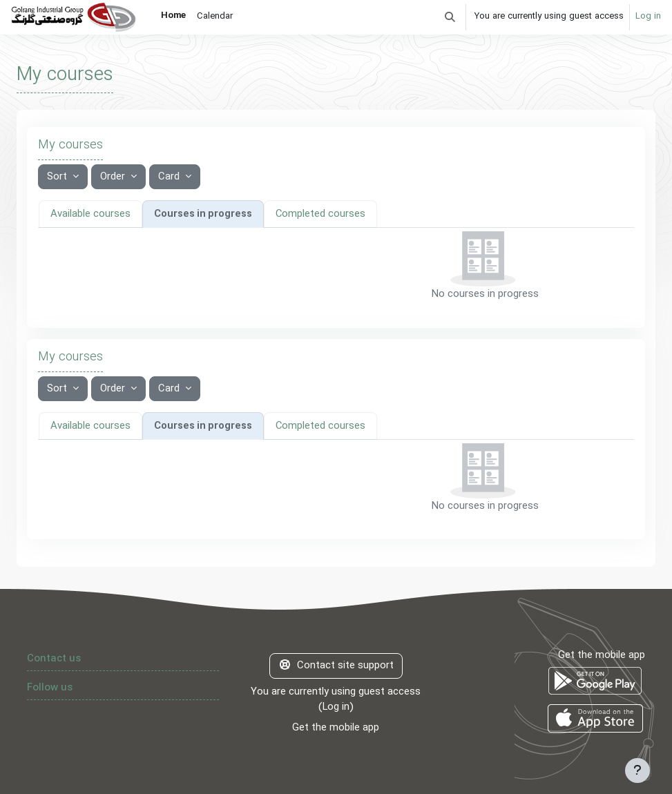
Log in (648, 17)
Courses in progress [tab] (202, 213)
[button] (450, 17)
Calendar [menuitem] (215, 17)
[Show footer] (637, 771)
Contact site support (336, 665)
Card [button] (170, 177)
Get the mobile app (336, 727)
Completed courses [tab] (320, 213)
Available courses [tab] (90, 213)
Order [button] (114, 177)
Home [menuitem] (173, 16)
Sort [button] (58, 177)
